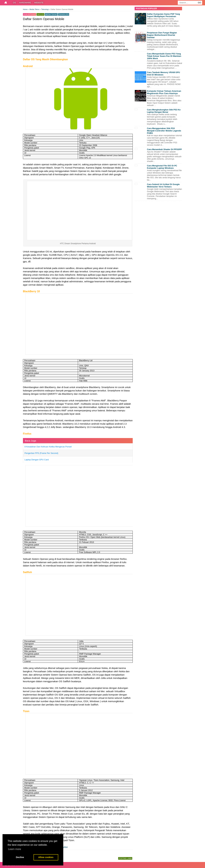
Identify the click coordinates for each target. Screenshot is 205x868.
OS (14, 3)
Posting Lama (125, 858)
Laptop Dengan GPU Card (37, 460)
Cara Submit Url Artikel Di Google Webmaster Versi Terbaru (163, 185)
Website (39, 3)
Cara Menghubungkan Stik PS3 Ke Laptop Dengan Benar (164, 111)
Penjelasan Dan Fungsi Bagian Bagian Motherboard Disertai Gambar (162, 35)
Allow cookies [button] (46, 857)
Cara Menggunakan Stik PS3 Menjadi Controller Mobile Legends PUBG (164, 131)
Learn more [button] (15, 849)
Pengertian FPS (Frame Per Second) (41, 453)
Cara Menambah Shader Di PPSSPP (164, 149)
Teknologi (64, 14)
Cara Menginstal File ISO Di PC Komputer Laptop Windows (162, 167)
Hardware (25, 3)
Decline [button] (20, 857)
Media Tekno (51, 14)
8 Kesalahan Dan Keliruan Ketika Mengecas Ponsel (48, 447)
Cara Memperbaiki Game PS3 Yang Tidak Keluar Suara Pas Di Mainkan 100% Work (164, 56)
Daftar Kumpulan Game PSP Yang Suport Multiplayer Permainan (163, 15)
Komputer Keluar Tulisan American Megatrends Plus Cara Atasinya (164, 92)
